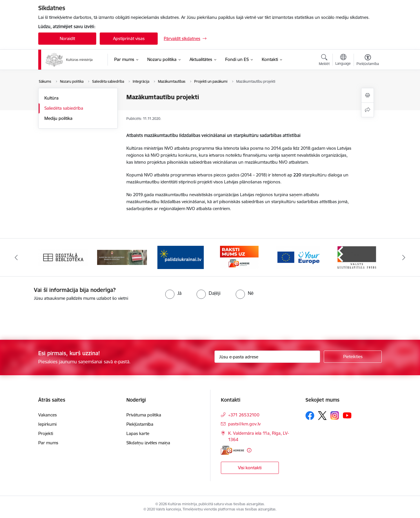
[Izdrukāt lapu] (368, 95)
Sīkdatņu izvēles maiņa (148, 443)
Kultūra (51, 98)
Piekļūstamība (140, 424)
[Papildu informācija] (249, 450)
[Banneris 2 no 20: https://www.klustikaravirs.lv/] (122, 257)
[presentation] (48, 318)
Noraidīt (67, 38)
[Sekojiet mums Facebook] (310, 416)
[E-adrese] (232, 450)
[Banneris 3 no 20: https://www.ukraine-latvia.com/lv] (181, 257)
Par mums (48, 443)
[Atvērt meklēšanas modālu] (324, 61)
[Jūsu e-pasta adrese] (267, 357)
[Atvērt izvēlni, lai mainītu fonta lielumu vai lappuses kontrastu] (368, 61)
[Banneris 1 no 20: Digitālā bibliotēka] (63, 257)
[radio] (173, 293)
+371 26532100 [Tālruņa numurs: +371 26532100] (244, 415)
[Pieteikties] (353, 357)
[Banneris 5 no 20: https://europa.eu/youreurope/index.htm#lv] (298, 257)
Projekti (46, 433)
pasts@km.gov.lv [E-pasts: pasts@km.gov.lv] (244, 424)
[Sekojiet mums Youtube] (347, 415)
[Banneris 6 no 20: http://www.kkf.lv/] (357, 257)
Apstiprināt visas (129, 38)
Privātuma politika (144, 415)
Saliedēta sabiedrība (64, 108)
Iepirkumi (47, 424)
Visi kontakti (250, 468)
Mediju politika (58, 118)
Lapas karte (138, 433)
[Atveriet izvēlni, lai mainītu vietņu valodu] (343, 60)
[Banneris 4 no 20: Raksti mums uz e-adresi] (239, 257)
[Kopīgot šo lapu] (368, 110)
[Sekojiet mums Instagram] (335, 415)
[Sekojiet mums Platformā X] (322, 416)
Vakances (48, 415)
